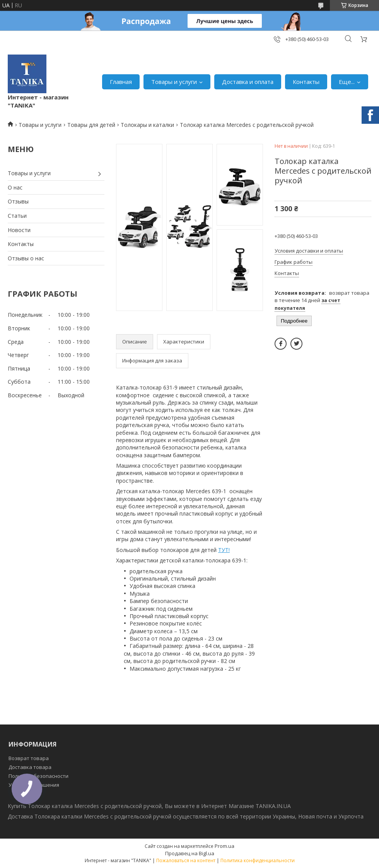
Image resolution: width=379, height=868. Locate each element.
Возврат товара (29, 758)
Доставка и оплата (248, 82)
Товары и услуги (174, 82)
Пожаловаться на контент (186, 860)
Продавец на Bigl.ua (190, 853)
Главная (121, 82)
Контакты (306, 82)
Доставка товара (30, 767)
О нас (15, 187)
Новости (19, 230)
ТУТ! (224, 550)
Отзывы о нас (26, 258)
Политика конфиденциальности (258, 860)
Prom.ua (224, 846)
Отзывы (18, 201)
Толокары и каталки (147, 125)
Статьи (17, 216)
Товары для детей (91, 125)
